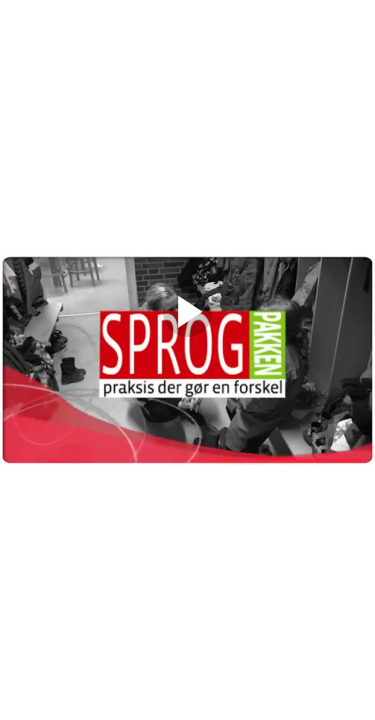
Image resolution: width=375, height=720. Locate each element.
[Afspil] (187, 332)
